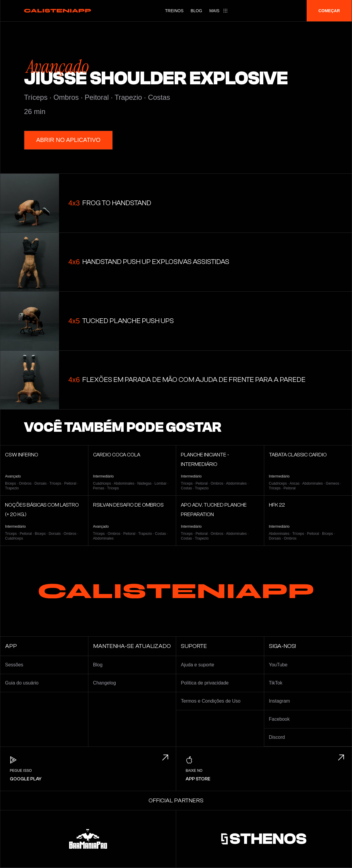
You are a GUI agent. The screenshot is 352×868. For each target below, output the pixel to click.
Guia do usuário (22, 683)
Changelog (105, 683)
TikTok (276, 683)
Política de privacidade (205, 683)
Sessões (14, 665)
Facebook (279, 719)
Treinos (174, 11)
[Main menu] (219, 11)
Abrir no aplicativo (68, 140)
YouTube (278, 665)
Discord (277, 737)
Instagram (279, 701)
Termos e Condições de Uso (211, 701)
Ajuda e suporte (197, 665)
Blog (196, 11)
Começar (329, 11)
